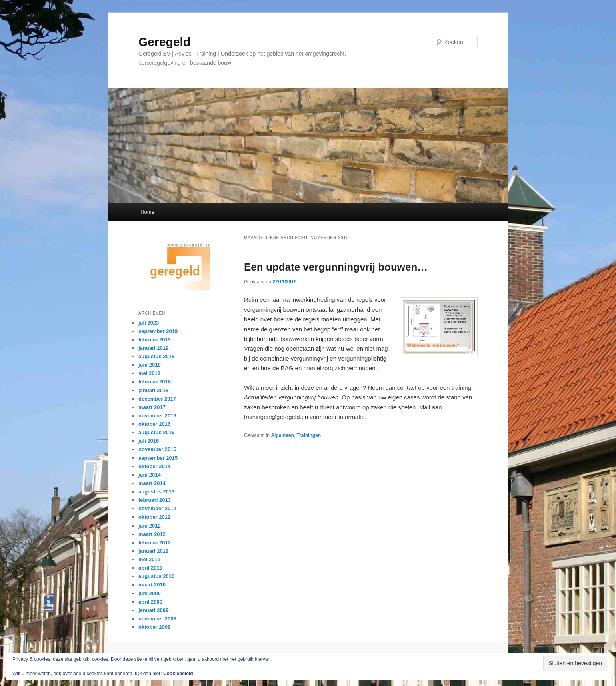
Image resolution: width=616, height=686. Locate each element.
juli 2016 (149, 441)
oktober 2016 (154, 424)
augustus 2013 (156, 492)
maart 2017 (152, 407)
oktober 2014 (154, 466)
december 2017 (157, 399)
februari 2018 (155, 382)
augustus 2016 (156, 432)
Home (147, 212)
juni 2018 (150, 365)
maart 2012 (152, 534)
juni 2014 (150, 475)
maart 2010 (152, 585)
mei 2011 (149, 559)
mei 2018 (149, 373)
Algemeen (282, 435)
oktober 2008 (154, 627)
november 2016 (157, 416)
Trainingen (309, 435)
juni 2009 (150, 593)
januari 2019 (153, 348)
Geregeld (164, 42)
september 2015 (158, 458)
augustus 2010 (156, 576)
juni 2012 (150, 526)
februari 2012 (155, 543)
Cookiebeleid (178, 674)
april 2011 (150, 568)
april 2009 (150, 602)
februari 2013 (155, 500)
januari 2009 (153, 610)
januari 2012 (153, 551)
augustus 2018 (156, 356)
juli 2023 (149, 323)
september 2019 (158, 331)
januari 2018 (153, 390)
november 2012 (157, 508)
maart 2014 (152, 483)
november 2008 (157, 619)
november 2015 (157, 449)
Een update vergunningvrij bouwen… (336, 267)
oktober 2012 (154, 517)
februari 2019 (155, 340)
